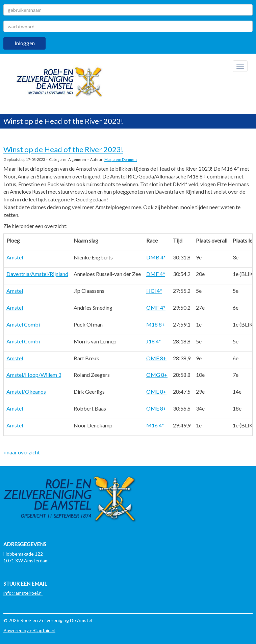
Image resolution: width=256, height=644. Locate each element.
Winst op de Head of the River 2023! (63, 149)
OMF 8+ (156, 358)
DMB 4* (156, 257)
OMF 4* (156, 307)
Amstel (15, 257)
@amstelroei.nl (23, 593)
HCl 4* (154, 291)
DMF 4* (156, 274)
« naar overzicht (22, 452)
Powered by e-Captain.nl (29, 630)
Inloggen (25, 43)
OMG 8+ (157, 375)
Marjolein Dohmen (121, 159)
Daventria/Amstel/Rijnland (37, 274)
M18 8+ (156, 324)
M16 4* (155, 425)
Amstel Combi (23, 324)
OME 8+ (156, 391)
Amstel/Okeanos (26, 391)
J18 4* (154, 341)
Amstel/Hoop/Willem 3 (34, 375)
